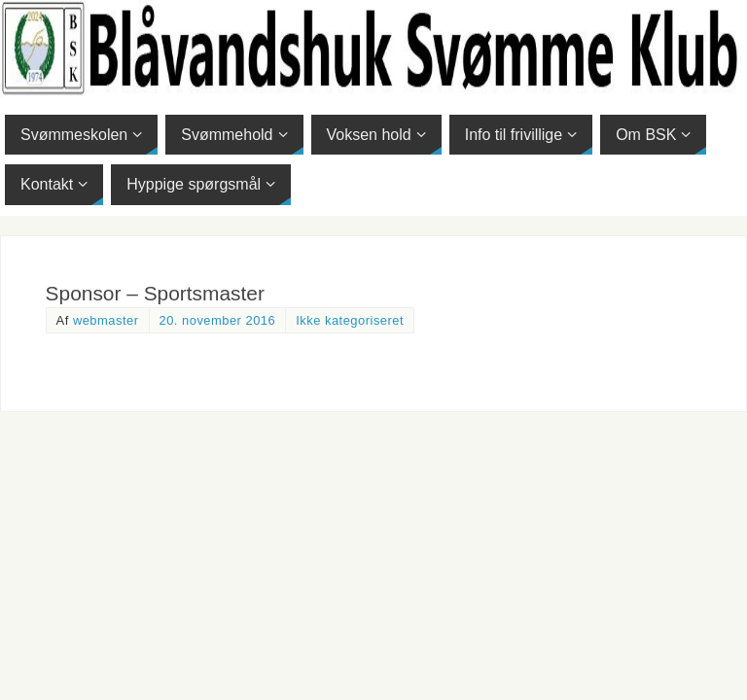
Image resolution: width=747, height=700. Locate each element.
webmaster (106, 320)
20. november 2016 (218, 320)
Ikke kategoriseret (350, 320)
